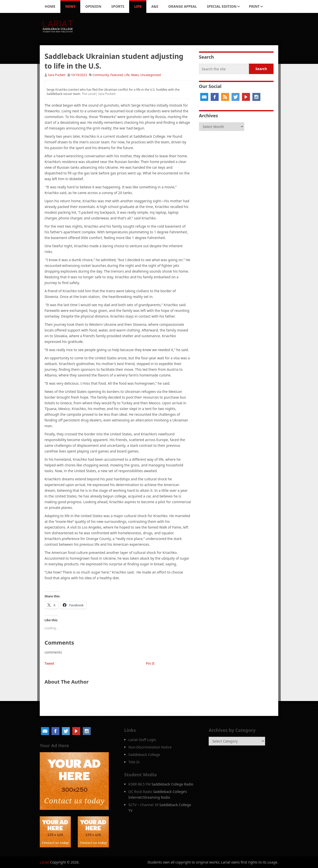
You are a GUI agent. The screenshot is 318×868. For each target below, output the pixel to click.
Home (50, 6)
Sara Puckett (57, 75)
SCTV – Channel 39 (143, 805)
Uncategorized (151, 75)
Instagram (256, 97)
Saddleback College (144, 755)
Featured (117, 75)
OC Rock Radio (140, 792)
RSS (225, 97)
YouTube (246, 97)
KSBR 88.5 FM (139, 784)
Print (254, 6)
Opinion (93, 6)
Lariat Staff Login (142, 740)
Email (204, 97)
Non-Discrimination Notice (150, 747)
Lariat (44, 862)
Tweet (49, 663)
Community (101, 75)
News (70, 6)
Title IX (134, 762)
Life (138, 6)
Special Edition (222, 6)
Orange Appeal (182, 6)
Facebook (215, 97)
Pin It (150, 663)
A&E (155, 6)
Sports (118, 6)
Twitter (236, 97)
